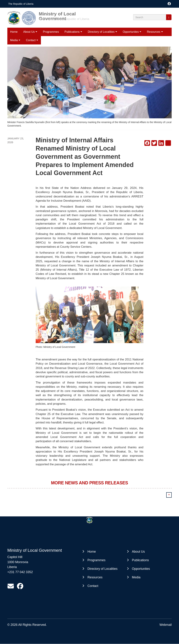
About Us (29, 32)
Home (14, 32)
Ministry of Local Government (57, 14)
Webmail (166, 625)
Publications (72, 32)
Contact (93, 586)
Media (136, 577)
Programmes (51, 32)
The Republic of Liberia (21, 4)
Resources (153, 32)
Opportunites (131, 32)
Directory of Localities (101, 32)
